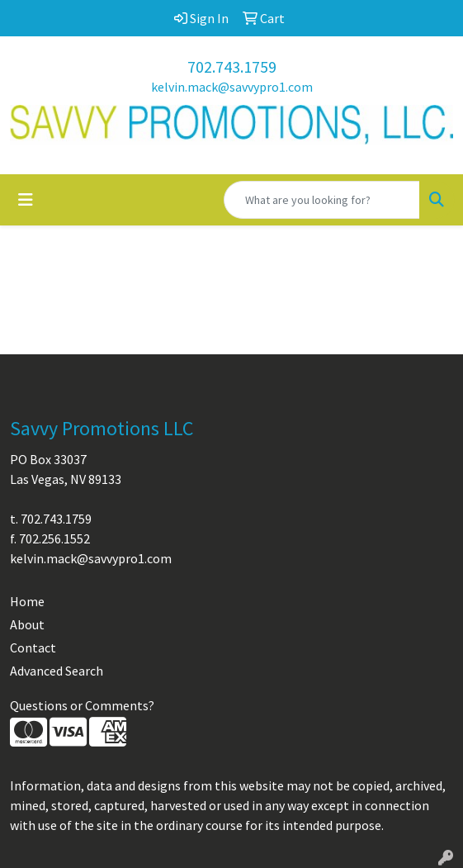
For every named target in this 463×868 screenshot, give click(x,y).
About (27, 624)
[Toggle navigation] (26, 200)
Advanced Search (57, 671)
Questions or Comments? (82, 705)
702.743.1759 (232, 66)
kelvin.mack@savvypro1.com (232, 87)
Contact (33, 647)
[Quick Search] (322, 200)
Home (27, 601)
